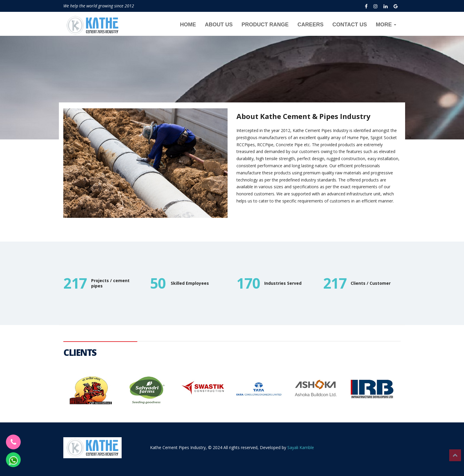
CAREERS (310, 25)
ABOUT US (219, 25)
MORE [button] (386, 25)
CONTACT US (350, 25)
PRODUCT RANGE (265, 25)
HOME (188, 25)
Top (455, 455)
